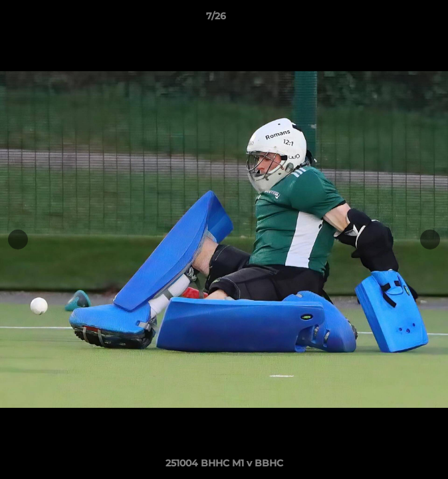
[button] (400, 19)
